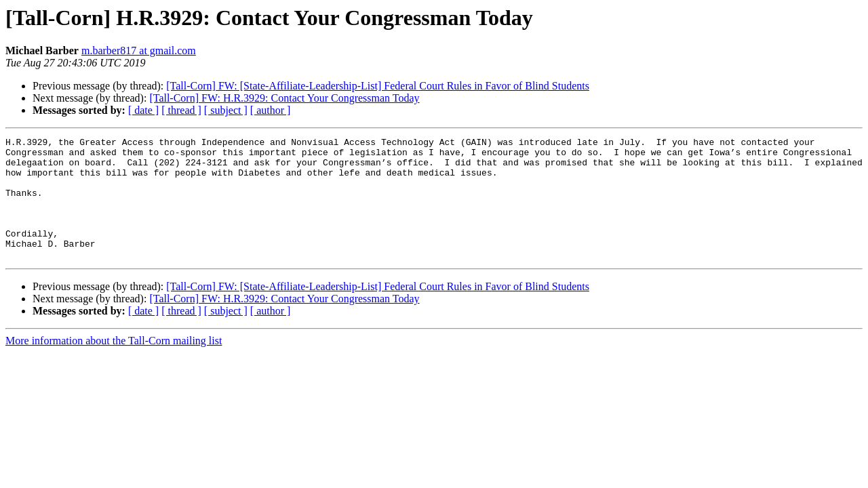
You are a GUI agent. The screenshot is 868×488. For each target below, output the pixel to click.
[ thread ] (181, 110)
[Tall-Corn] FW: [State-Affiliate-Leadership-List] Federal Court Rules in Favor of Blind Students (378, 86)
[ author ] (271, 110)
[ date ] (143, 110)
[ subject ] (226, 110)
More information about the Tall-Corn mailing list (114, 365)
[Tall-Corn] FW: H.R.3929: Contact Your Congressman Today (284, 98)
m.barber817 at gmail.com (139, 50)
